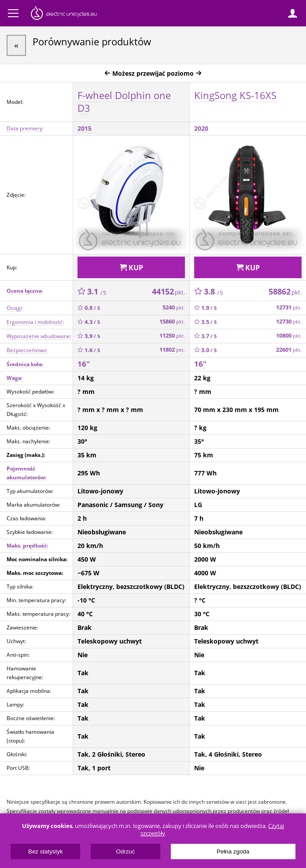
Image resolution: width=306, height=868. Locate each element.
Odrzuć (125, 851)
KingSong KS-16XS (235, 95)
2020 (201, 128)
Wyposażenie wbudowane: (39, 336)
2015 (85, 128)
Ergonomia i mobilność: (35, 322)
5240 (174, 307)
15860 (172, 322)
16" (84, 364)
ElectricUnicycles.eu (64, 14)
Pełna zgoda (233, 851)
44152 (168, 291)
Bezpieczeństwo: (27, 350)
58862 (285, 291)
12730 (289, 322)
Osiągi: (15, 308)
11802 (172, 350)
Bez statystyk (46, 851)
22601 (289, 350)
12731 (289, 307)
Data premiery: (25, 128)
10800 (289, 336)
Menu (13, 13)
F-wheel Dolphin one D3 (124, 101)
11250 (172, 336)
